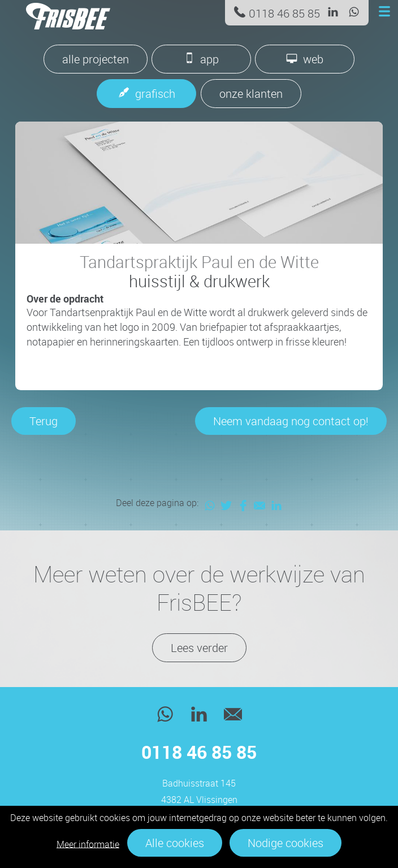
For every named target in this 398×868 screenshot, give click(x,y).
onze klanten (251, 94)
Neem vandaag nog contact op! (291, 421)
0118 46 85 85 (284, 13)
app (209, 59)
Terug (44, 421)
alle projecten (96, 59)
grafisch (155, 94)
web (313, 59)
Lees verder (199, 648)
